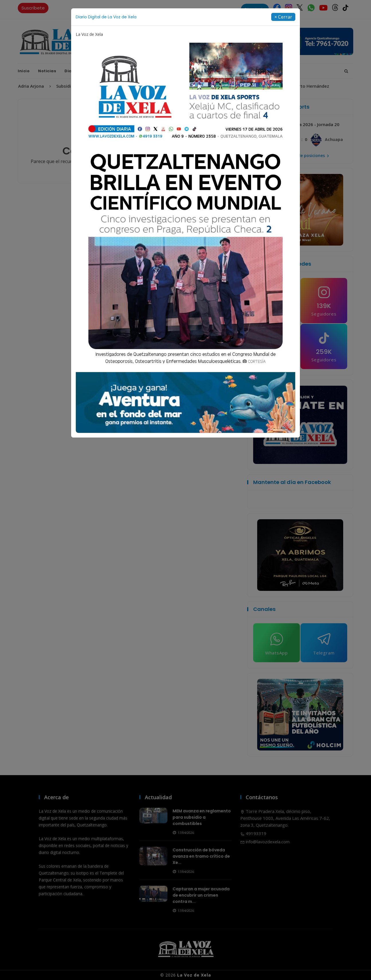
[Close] (283, 17)
